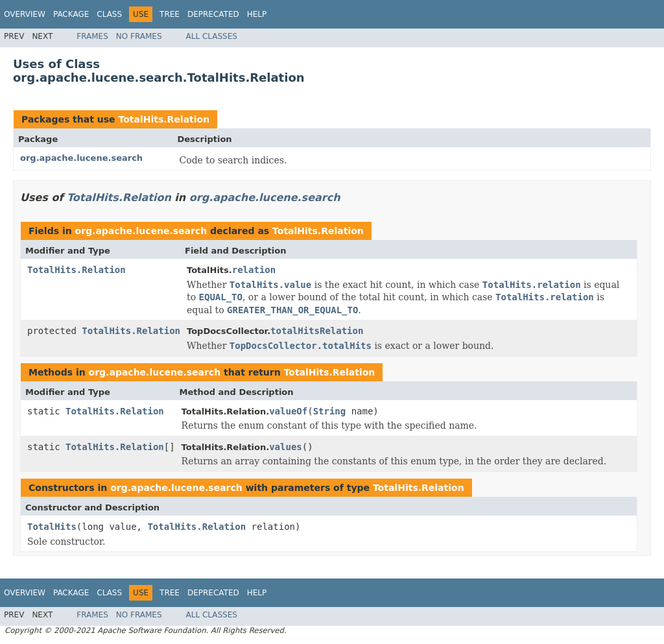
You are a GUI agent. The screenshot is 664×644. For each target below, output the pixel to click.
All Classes (212, 36)
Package (71, 14)
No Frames (139, 36)
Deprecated (213, 14)
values (286, 447)
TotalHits (52, 527)
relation (254, 270)
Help (257, 14)
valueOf (288, 411)
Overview (25, 14)
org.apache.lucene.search (81, 158)
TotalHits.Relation (164, 119)
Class (109, 14)
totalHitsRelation (317, 331)
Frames (92, 36)
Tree (170, 14)
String (330, 411)
